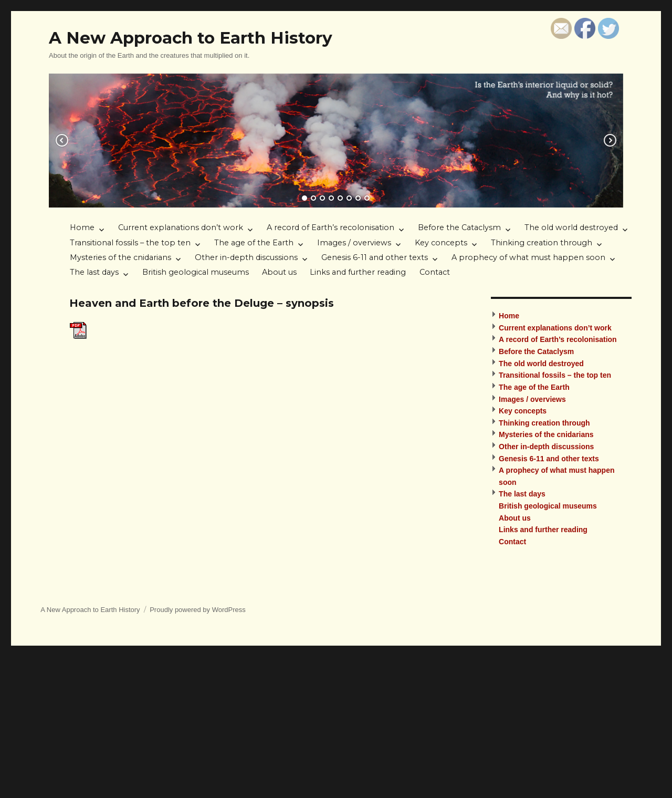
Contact (435, 272)
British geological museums (196, 272)
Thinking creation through (542, 243)
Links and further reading (358, 272)
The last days (94, 272)
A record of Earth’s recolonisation (330, 227)
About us (279, 272)
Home (82, 227)
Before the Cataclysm (459, 227)
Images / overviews (354, 243)
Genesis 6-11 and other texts (375, 257)
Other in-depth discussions (246, 257)
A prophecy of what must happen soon (528, 257)
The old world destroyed (571, 227)
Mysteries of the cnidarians (120, 257)
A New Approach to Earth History (191, 38)
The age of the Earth (254, 243)
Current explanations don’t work (181, 227)
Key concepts (441, 243)
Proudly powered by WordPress (198, 610)
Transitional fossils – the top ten (130, 243)
